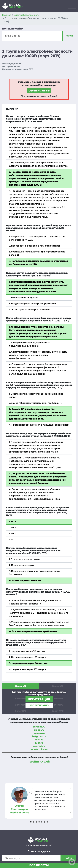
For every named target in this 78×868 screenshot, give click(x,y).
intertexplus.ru (39, 749)
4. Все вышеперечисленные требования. (33, 631)
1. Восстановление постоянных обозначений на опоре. (36, 395)
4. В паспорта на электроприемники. (30, 310)
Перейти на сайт (39, 762)
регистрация (39, 699)
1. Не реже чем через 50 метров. (27, 651)
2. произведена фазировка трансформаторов (35, 246)
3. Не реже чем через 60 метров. (28, 663)
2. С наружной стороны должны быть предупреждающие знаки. (30, 344)
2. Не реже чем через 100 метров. (28, 657)
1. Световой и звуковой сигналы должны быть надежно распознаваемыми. (35, 602)
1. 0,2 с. (13, 522)
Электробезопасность (26, 15)
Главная (7, 15)
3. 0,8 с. (13, 534)
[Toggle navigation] (72, 6)
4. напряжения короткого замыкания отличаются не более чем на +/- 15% (38, 263)
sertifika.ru (39, 727)
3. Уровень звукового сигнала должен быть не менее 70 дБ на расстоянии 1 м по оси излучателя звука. (39, 624)
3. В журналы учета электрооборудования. (33, 304)
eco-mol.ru (39, 746)
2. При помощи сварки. (22, 565)
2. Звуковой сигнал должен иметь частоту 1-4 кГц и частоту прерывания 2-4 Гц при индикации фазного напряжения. (38, 613)
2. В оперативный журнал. (24, 298)
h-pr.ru (39, 743)
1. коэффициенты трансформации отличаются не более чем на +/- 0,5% (37, 238)
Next (70, 801)
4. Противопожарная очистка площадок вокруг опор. (39, 425)
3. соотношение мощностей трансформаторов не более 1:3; (37, 253)
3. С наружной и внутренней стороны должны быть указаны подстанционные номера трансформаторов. (38, 355)
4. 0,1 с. (13, 539)
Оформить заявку (39, 91)
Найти (69, 36)
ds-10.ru (39, 740)
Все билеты (39, 865)
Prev (8, 801)
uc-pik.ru (39, 730)
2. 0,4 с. (13, 528)
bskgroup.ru (39, 736)
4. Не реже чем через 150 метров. (28, 669)
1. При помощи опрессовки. (24, 559)
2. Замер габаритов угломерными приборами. (35, 403)
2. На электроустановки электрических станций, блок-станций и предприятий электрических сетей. (38, 164)
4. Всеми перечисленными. (25, 580)
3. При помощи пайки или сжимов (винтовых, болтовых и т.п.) (35, 573)
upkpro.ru (39, 733)
